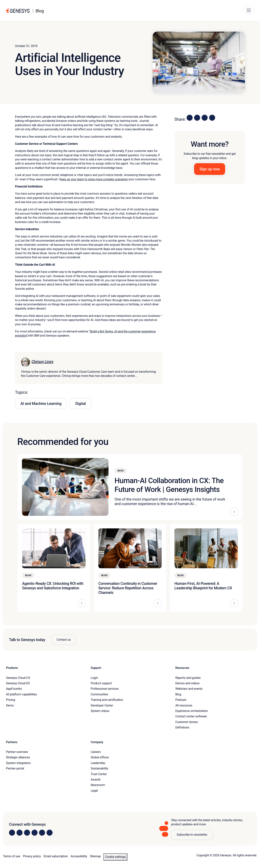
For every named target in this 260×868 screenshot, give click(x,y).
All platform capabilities (21, 694)
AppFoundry (14, 689)
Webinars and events (189, 689)
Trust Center (99, 774)
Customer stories (187, 722)
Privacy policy (32, 856)
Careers (96, 752)
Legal (94, 791)
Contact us (64, 640)
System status (100, 711)
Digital (81, 404)
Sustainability (99, 768)
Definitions (182, 727)
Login (94, 678)
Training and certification (107, 700)
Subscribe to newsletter (192, 835)
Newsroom (98, 785)
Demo (10, 705)
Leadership (98, 763)
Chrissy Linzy (43, 362)
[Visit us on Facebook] (35, 833)
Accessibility (79, 856)
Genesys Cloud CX (18, 678)
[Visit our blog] (50, 833)
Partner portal (15, 768)
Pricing (11, 700)
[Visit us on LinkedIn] (12, 833)
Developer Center (102, 705)
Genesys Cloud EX (18, 683)
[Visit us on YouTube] (42, 833)
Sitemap (95, 856)
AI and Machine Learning (41, 404)
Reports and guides (188, 678)
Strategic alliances (18, 757)
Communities (99, 694)
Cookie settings (115, 857)
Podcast (181, 700)
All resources (184, 705)
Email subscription (56, 856)
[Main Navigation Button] (249, 10)
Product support (101, 683)
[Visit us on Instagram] (20, 833)
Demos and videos (187, 683)
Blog (178, 694)
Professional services (105, 689)
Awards (96, 780)
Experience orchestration (192, 711)
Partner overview (17, 752)
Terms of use (12, 856)
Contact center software (191, 716)
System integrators (18, 763)
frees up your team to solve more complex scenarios (94, 179)
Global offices (100, 757)
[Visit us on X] (27, 833)
